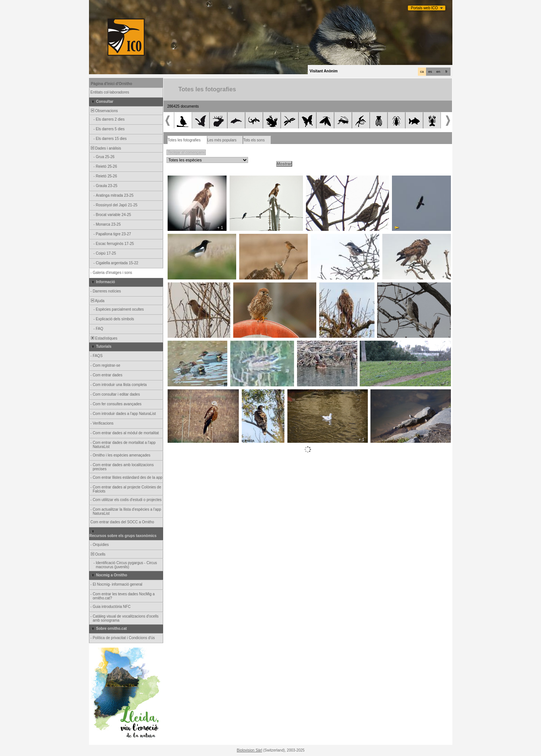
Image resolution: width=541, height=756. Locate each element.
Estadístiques (104, 338)
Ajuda (97, 301)
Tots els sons (254, 140)
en (438, 72)
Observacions (104, 111)
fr (446, 72)
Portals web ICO (424, 8)
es (430, 72)
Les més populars (222, 140)
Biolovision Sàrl (250, 750)
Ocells (98, 554)
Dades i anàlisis (105, 148)
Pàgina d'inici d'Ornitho (111, 84)
